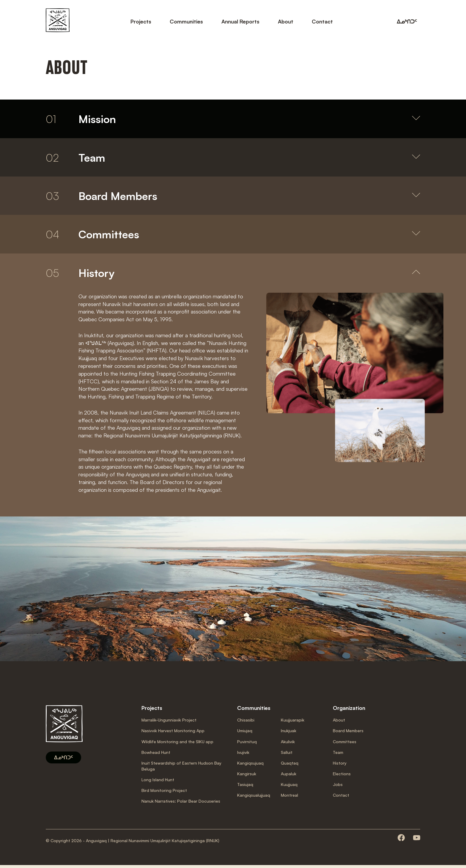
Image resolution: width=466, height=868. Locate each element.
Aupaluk (289, 776)
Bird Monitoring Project (164, 793)
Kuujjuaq (289, 787)
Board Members (348, 734)
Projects (141, 21)
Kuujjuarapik (293, 723)
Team (338, 755)
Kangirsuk (247, 776)
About (286, 21)
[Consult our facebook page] (401, 841)
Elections (342, 776)
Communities (186, 21)
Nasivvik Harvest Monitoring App (173, 734)
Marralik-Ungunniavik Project (169, 723)
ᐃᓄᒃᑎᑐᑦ (407, 21)
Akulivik (288, 744)
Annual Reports (240, 21)
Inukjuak (289, 734)
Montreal (289, 798)
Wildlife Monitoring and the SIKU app (177, 744)
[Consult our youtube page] (417, 841)
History (340, 766)
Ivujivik (243, 755)
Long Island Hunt (158, 782)
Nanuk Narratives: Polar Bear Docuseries (181, 804)
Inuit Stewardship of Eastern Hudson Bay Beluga (181, 769)
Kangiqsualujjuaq (254, 798)
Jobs (338, 787)
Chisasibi (246, 723)
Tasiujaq (245, 787)
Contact (322, 21)
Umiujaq (245, 734)
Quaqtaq (290, 766)
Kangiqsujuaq (250, 766)
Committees (345, 744)
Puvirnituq (247, 744)
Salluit (287, 755)
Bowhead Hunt (156, 755)
